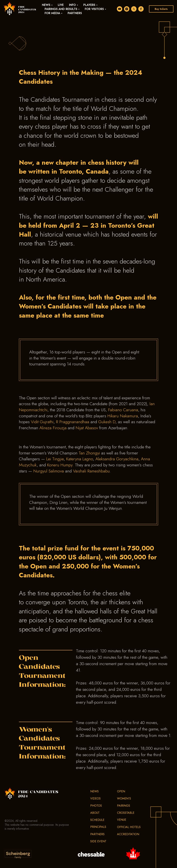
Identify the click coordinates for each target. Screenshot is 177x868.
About (95, 813)
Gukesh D (107, 422)
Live (61, 5)
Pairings (124, 806)
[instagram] (127, 9)
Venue (122, 820)
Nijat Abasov (87, 428)
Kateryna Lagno (80, 459)
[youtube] (120, 9)
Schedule (97, 820)
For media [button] (52, 13)
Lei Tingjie (55, 459)
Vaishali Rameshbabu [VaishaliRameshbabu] (91, 471)
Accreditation (128, 834)
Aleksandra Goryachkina (117, 459)
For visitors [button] (94, 9)
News (94, 791)
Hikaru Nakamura (123, 416)
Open (121, 791)
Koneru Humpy (60, 465)
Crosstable (126, 813)
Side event (98, 841)
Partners (75, 13)
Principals (98, 827)
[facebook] (141, 9)
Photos (96, 806)
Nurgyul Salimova (49, 471)
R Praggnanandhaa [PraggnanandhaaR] (73, 422)
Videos (95, 799)
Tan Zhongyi (89, 453)
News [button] (46, 5)
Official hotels (129, 827)
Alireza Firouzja (53, 428)
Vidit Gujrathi (42, 422)
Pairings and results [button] (61, 9)
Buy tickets (161, 9)
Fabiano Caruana (123, 410)
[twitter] (134, 9)
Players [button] (89, 5)
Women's (124, 799)
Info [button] (72, 5)
